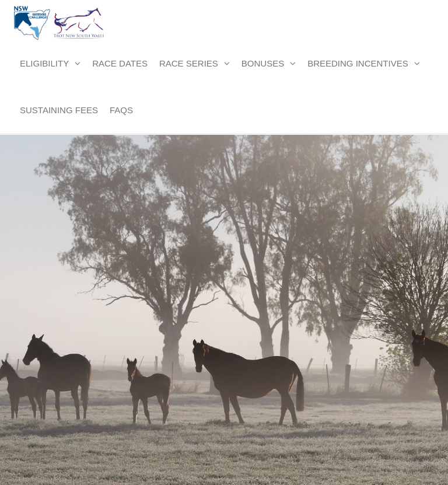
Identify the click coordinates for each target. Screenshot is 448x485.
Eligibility (44, 63)
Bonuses (263, 63)
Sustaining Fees (59, 110)
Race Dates (120, 63)
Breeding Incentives (358, 63)
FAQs (121, 110)
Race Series (189, 63)
